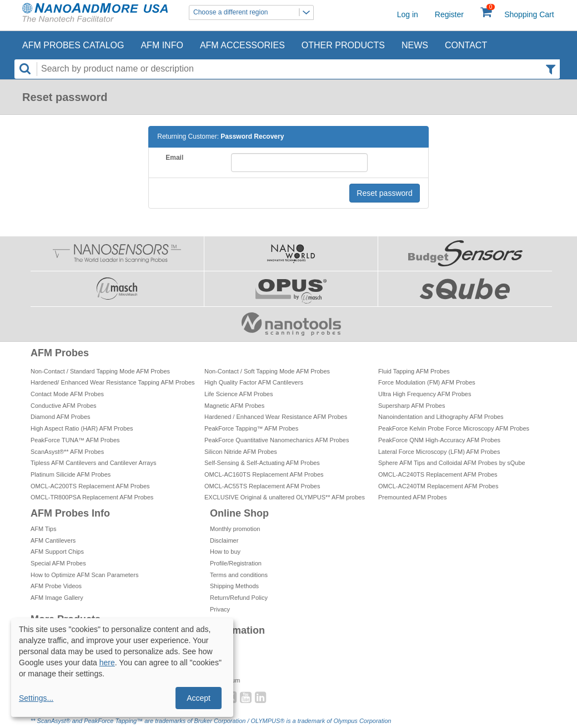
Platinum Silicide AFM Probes (71, 474)
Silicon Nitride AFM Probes (241, 452)
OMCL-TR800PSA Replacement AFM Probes (92, 497)
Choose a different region (253, 12)
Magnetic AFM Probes (234, 406)
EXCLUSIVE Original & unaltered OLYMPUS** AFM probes (285, 497)
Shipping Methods (234, 586)
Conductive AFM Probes (64, 406)
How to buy (225, 552)
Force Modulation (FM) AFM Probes (427, 382)
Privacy (220, 609)
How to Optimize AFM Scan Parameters (84, 575)
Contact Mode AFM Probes (67, 394)
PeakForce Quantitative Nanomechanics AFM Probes (277, 440)
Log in (408, 14)
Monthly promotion (235, 529)
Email (174, 158)
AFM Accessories (242, 45)
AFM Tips (43, 529)
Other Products (343, 45)
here (107, 663)
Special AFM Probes (58, 563)
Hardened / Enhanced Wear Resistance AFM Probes (276, 417)
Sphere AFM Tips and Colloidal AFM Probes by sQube (452, 463)
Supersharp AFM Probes (412, 406)
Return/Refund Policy (239, 598)
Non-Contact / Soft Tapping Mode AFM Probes (267, 371)
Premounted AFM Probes (413, 497)
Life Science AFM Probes (239, 394)
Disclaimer (224, 540)
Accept (199, 698)
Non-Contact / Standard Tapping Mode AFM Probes (100, 371)
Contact (466, 45)
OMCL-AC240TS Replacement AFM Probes (438, 474)
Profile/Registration (236, 563)
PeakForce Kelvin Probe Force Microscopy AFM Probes (454, 428)
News (415, 45)
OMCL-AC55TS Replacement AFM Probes (262, 486)
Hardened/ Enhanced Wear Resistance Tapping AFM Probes (113, 382)
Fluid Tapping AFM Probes (414, 371)
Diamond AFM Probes (61, 417)
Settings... (36, 698)
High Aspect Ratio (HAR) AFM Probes (82, 428)
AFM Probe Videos (56, 586)
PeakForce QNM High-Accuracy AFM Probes (439, 440)
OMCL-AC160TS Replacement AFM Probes (264, 474)
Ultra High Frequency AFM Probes (425, 394)
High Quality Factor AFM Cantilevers (254, 382)
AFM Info (162, 45)
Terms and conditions (239, 575)
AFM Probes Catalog (73, 45)
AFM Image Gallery (57, 598)
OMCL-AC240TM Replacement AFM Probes (438, 486)
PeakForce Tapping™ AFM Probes (251, 428)
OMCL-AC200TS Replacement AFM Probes (90, 486)
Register (449, 14)
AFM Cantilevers (53, 540)
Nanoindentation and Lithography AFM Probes (441, 417)
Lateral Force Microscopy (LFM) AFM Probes (439, 452)
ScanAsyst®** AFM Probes (67, 452)
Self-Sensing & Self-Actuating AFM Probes (262, 463)
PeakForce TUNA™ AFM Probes (75, 440)
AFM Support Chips (57, 552)
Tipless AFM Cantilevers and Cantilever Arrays (93, 463)
